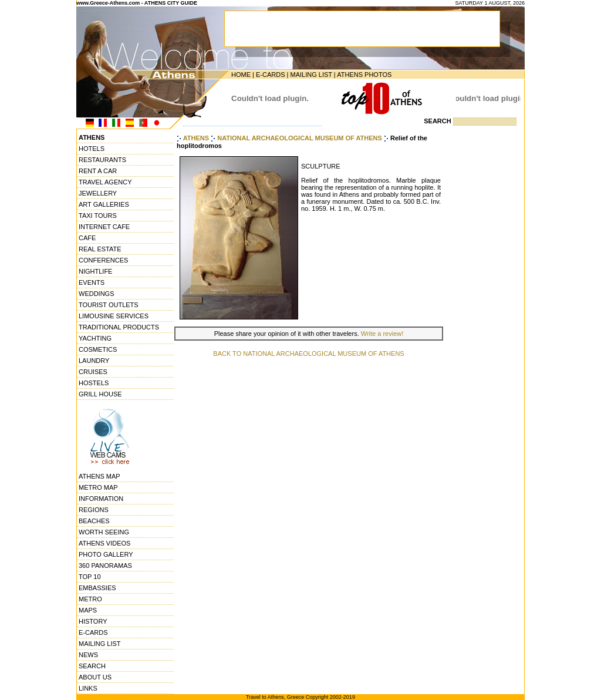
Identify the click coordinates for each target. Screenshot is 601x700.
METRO (90, 599)
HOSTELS (94, 383)
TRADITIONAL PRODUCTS (119, 327)
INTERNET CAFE (104, 227)
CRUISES (93, 372)
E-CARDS (271, 75)
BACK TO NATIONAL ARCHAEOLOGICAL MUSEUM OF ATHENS (308, 354)
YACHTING (95, 338)
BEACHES (94, 521)
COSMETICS (98, 349)
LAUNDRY (94, 361)
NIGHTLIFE (95, 271)
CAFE (87, 238)
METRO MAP (98, 487)
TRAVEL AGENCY (105, 182)
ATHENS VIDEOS (104, 543)
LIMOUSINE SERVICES (114, 316)
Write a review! (382, 334)
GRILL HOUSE (100, 394)
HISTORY (93, 621)
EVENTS (92, 282)
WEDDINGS (97, 294)
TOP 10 (90, 577)
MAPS (88, 610)
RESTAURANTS (102, 160)
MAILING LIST (311, 75)
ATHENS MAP (99, 476)
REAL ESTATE (100, 249)
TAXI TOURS (98, 216)
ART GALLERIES (104, 204)
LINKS (88, 688)
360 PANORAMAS (105, 566)
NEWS (88, 655)
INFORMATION (101, 499)
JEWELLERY (98, 193)
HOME (241, 75)
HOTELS (92, 149)
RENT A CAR (98, 171)
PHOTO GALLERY (106, 554)
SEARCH (92, 666)
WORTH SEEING (104, 532)
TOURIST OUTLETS (109, 305)
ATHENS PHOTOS (364, 75)
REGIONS (94, 510)
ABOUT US (95, 677)
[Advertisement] (489, 308)
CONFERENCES (103, 260)
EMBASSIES (97, 588)
